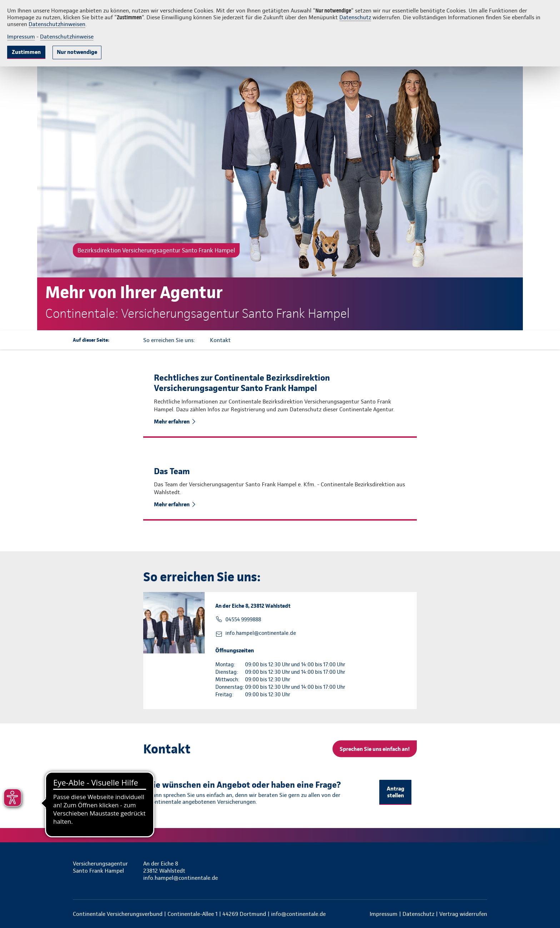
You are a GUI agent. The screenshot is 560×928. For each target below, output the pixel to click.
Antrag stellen (396, 792)
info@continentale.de (298, 914)
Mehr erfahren (172, 422)
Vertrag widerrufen (463, 914)
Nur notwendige (77, 52)
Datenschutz (355, 17)
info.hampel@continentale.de (261, 633)
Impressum (21, 37)
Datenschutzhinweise (67, 37)
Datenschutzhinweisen (57, 24)
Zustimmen (26, 52)
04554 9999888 (243, 619)
